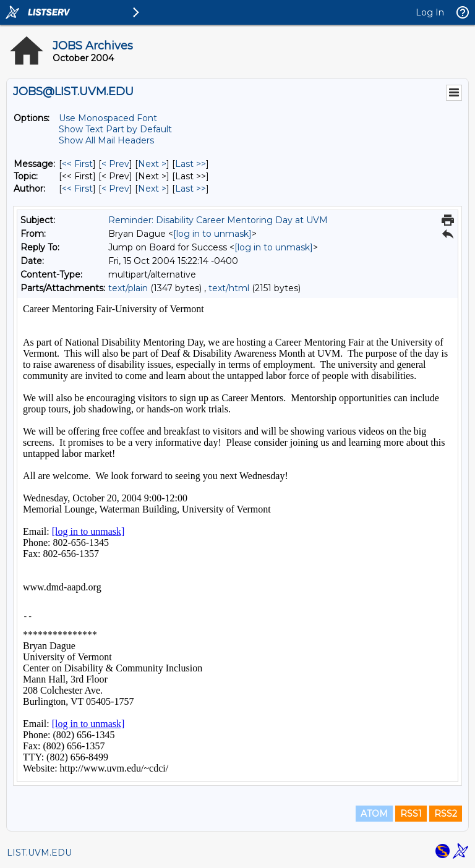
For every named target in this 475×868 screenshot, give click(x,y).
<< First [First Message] (77, 164)
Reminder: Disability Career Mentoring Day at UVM (218, 220)
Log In (430, 12)
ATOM (374, 814)
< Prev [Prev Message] (115, 164)
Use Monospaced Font (108, 118)
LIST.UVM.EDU (39, 853)
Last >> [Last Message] (190, 164)
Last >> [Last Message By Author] (190, 189)
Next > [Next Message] (152, 164)
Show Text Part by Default (115, 129)
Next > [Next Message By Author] (152, 189)
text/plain (128, 288)
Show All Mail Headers (106, 140)
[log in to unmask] (212, 234)
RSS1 (411, 814)
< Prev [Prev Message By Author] (115, 189)
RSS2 (446, 814)
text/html (229, 288)
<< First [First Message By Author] (77, 189)
